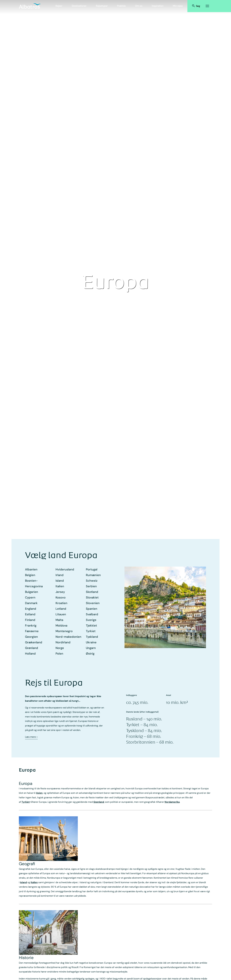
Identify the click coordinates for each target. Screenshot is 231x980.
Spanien (92, 609)
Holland (30, 654)
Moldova (61, 625)
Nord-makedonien (68, 637)
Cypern (30, 597)
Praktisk (121, 6)
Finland (30, 620)
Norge (60, 648)
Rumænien (93, 575)
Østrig (90, 654)
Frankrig (31, 625)
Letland (61, 609)
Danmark (31, 603)
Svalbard (92, 614)
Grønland (32, 648)
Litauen (61, 614)
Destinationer (79, 6)
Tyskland (92, 637)
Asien (39, 793)
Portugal (92, 569)
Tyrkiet (91, 631)
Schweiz (92, 581)
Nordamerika (172, 802)
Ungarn (91, 648)
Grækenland (34, 642)
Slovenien (93, 603)
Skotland (92, 592)
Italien (60, 586)
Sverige (91, 620)
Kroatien (61, 603)
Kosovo (61, 597)
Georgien (31, 637)
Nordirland (63, 642)
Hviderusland (65, 569)
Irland (60, 575)
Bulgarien (32, 592)
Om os (139, 6)
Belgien (30, 575)
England (31, 609)
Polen (59, 654)
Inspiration (158, 6)
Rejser (59, 6)
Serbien (91, 586)
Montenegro (64, 631)
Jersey (60, 592)
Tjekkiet (91, 625)
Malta (59, 620)
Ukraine (91, 642)
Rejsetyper (102, 6)
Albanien (31, 569)
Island (60, 581)
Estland (30, 614)
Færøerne (32, 631)
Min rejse (178, 6)
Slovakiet (92, 597)
